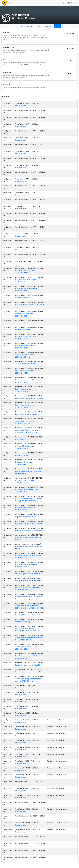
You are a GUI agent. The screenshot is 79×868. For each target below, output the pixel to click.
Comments (29, 26)
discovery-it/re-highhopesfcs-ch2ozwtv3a (29, 524)
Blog (21, 26)
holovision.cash (20, 106)
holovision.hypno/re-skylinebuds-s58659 (29, 665)
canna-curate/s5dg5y (22, 439)
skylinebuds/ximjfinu (22, 298)
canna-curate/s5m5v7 (23, 323)
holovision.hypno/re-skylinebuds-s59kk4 (29, 574)
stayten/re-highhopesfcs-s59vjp (26, 517)
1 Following (30, 18)
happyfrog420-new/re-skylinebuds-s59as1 (29, 615)
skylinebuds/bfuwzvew (23, 330)
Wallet (57, 26)
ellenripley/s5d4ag (21, 455)
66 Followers (18, 18)
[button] (75, 3)
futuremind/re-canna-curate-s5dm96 (27, 414)
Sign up (69, 3)
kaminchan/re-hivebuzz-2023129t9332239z (30, 398)
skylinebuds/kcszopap (23, 622)
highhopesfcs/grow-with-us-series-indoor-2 (30, 530)
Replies (38, 26)
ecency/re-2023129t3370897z (25, 364)
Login (64, 3)
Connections (48, 26)
